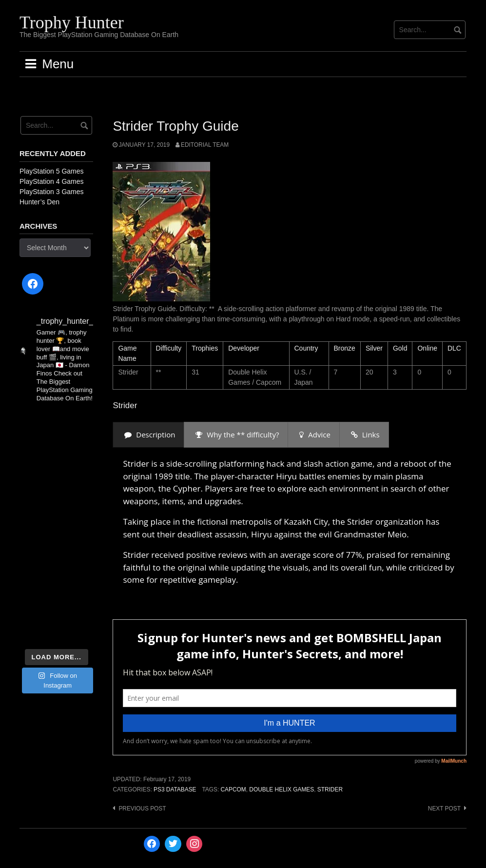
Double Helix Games (282, 789)
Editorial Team (205, 145)
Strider (330, 789)
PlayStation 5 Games (52, 171)
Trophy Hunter (72, 22)
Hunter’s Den (39, 202)
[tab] (148, 435)
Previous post (142, 809)
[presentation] (148, 435)
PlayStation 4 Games (52, 181)
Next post (444, 809)
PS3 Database (175, 789)
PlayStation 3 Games (52, 192)
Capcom (233, 789)
